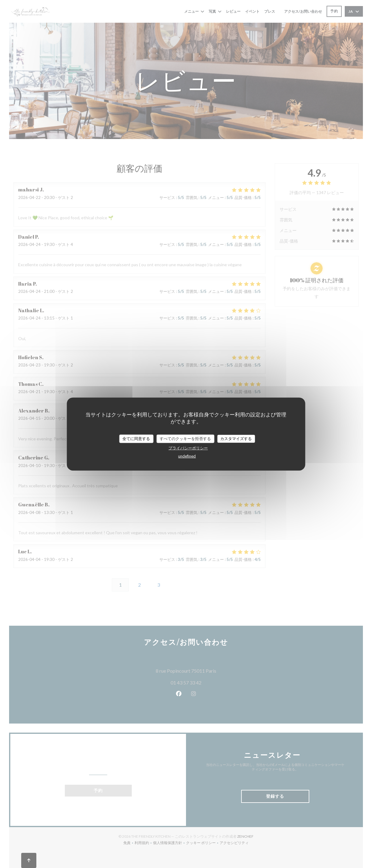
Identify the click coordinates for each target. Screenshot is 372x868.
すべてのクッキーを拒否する (185, 439)
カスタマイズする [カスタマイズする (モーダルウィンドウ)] (236, 439)
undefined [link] (187, 456)
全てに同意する (136, 439)
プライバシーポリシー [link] (188, 448)
